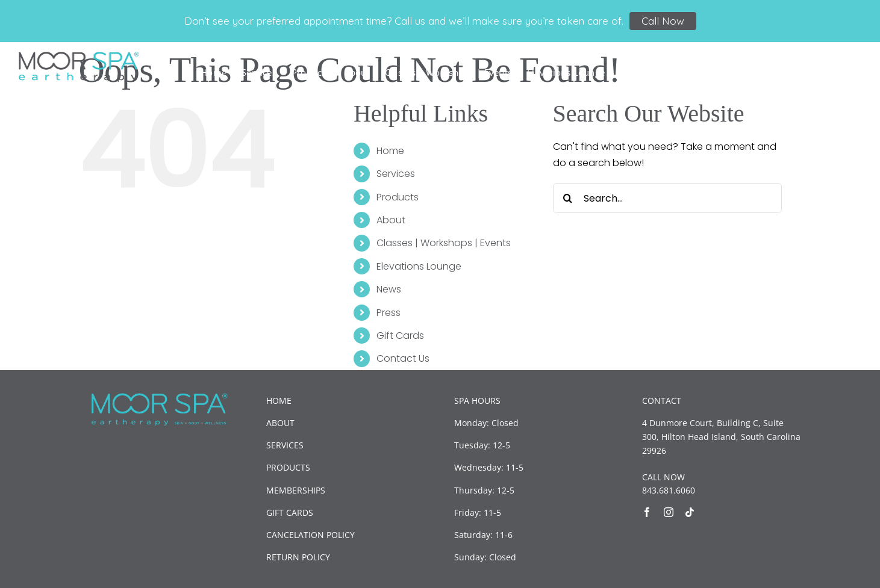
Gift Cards (400, 336)
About (391, 220)
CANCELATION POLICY (310, 535)
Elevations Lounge (419, 266)
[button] (843, 71)
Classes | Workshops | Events (444, 243)
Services (396, 174)
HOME (279, 401)
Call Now (663, 21)
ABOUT (280, 423)
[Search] (568, 198)
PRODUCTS (288, 467)
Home (390, 151)
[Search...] (667, 198)
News (389, 289)
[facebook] (647, 512)
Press (389, 313)
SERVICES (285, 445)
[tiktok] (690, 512)
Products (398, 197)
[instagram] (669, 512)
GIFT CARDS (290, 512)
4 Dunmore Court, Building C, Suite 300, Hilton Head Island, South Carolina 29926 (721, 437)
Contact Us (403, 358)
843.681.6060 (669, 490)
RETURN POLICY (298, 557)
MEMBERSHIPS (296, 490)
